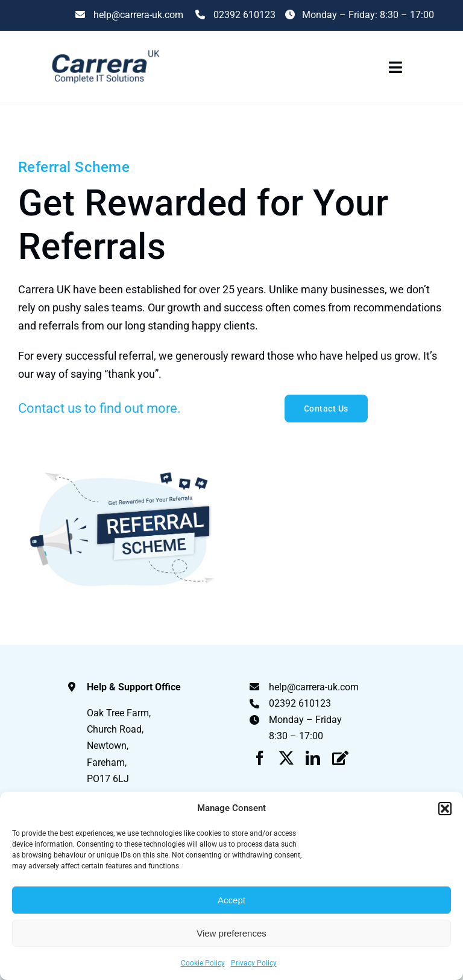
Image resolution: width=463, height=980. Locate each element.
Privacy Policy (254, 963)
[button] (445, 809)
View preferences (231, 933)
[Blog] (340, 758)
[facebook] (260, 758)
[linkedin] (313, 758)
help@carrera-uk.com (314, 687)
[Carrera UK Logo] (105, 50)
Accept (231, 900)
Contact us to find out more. (99, 408)
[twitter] (286, 758)
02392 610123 (234, 15)
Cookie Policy (203, 963)
